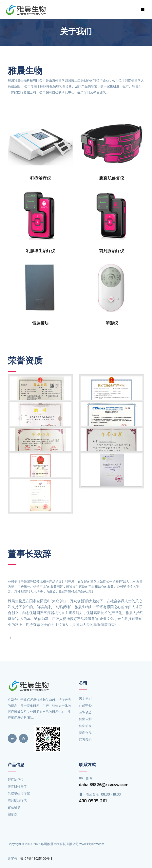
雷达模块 (14, 807)
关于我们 (85, 698)
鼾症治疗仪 (16, 780)
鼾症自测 (85, 719)
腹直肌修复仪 (17, 787)
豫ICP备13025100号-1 (36, 859)
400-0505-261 (93, 801)
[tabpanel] (76, 605)
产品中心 (85, 705)
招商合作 (85, 733)
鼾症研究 (85, 726)
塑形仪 (12, 814)
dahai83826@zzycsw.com (104, 785)
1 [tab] (11, 638)
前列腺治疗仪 (17, 800)
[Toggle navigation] (143, 9)
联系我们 (85, 740)
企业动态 (85, 712)
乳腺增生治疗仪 (19, 793)
